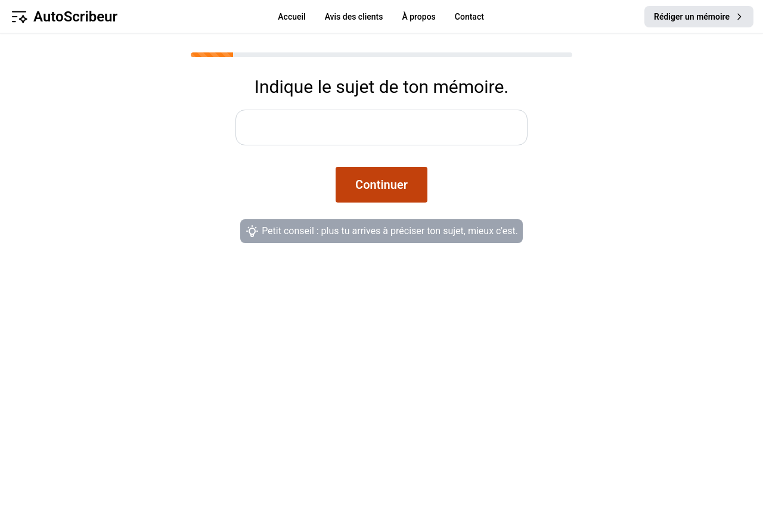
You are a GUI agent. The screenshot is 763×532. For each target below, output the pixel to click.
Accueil (291, 17)
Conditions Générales (454, 380)
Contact (469, 17)
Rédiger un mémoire (699, 17)
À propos (418, 17)
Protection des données (460, 404)
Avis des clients (354, 17)
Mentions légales (442, 428)
